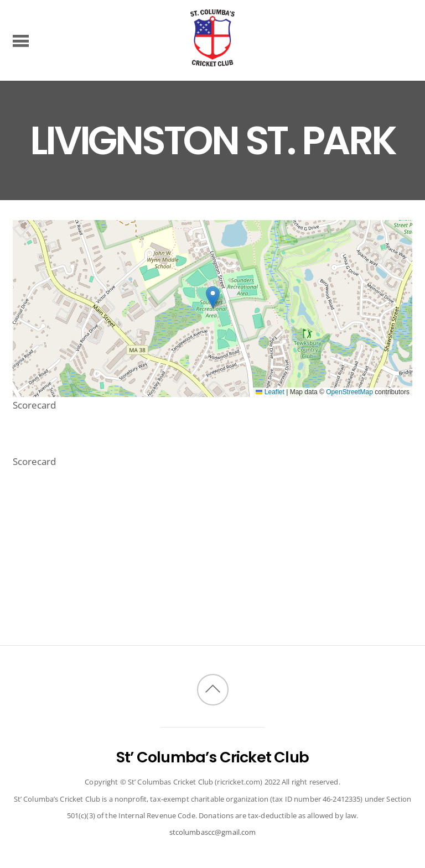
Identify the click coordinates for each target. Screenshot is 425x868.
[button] (213, 297)
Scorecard (34, 405)
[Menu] (21, 40)
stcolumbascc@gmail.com (213, 832)
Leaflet (270, 392)
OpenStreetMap (349, 392)
